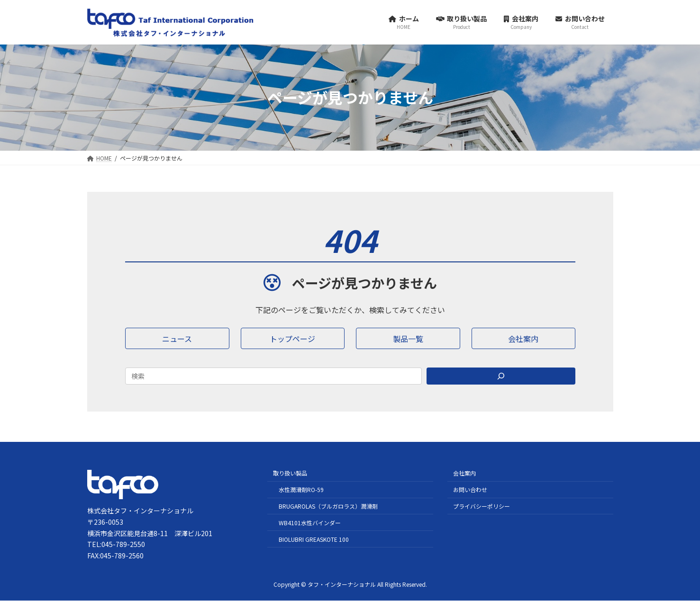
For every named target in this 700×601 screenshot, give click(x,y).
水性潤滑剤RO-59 (301, 489)
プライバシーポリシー (482, 506)
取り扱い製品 (290, 473)
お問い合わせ (470, 489)
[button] (177, 338)
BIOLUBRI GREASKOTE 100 (314, 539)
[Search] (501, 376)
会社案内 (464, 473)
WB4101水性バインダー (310, 523)
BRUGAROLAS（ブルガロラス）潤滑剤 (328, 506)
